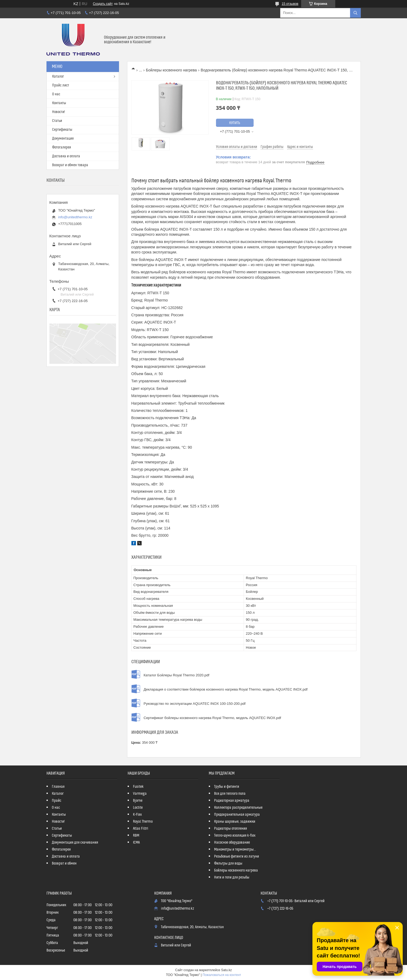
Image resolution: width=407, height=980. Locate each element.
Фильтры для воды (228, 863)
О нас (56, 94)
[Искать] (355, 13)
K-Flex (137, 815)
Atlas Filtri (141, 829)
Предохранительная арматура (237, 815)
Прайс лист (61, 85)
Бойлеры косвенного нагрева (171, 70)
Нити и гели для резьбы (232, 877)
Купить (235, 123)
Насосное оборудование (232, 843)
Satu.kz (226, 970)
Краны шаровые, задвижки (235, 822)
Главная (58, 787)
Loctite (138, 808)
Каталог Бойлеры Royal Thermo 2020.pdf (177, 675)
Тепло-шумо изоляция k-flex (235, 836)
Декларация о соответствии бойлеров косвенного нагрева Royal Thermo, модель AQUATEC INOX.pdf (226, 689)
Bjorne (138, 801)
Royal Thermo (143, 822)
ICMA (136, 843)
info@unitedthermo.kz (75, 217)
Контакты (59, 103)
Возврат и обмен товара (70, 165)
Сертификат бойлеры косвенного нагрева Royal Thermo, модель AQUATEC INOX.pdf (212, 718)
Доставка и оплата (66, 156)
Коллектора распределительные (238, 808)
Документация (63, 139)
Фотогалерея (62, 147)
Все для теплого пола (230, 794)
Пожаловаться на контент (222, 975)
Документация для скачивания (75, 843)
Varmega (140, 794)
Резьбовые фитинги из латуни (237, 856)
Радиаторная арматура (232, 801)
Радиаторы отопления (230, 829)
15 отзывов (290, 4)
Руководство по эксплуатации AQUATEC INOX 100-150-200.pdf (195, 704)
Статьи (57, 121)
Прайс (57, 801)
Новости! (59, 112)
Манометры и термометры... (235, 850)
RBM (136, 836)
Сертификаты (62, 130)
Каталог (58, 77)
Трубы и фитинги (227, 787)
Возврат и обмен (64, 863)
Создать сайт (103, 4)
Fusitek (138, 787)
